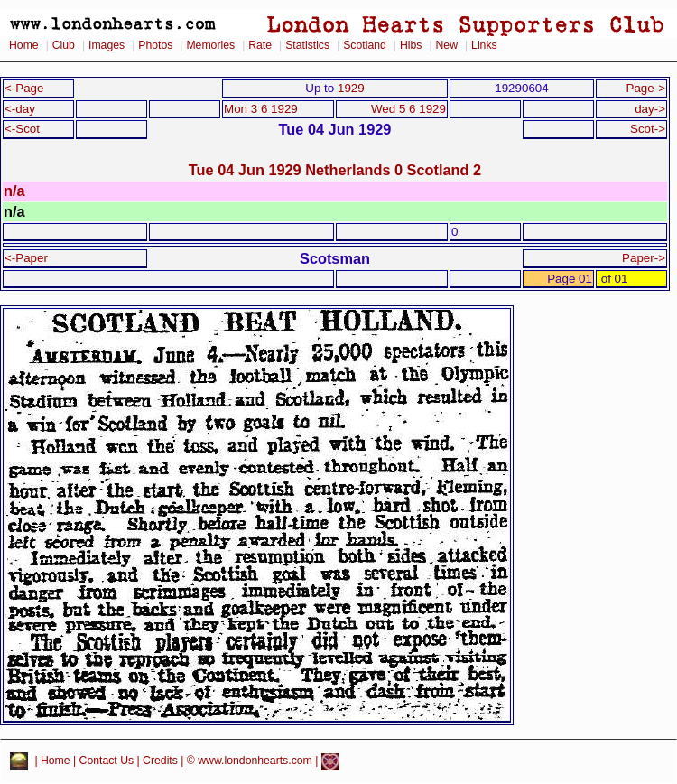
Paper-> (644, 258)
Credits (160, 761)
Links (484, 45)
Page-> (645, 88)
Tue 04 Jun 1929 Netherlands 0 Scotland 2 (335, 170)
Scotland (365, 45)
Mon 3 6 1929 (261, 109)
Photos (155, 45)
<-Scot (22, 129)
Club (64, 45)
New (447, 45)
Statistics (307, 45)
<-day (20, 109)
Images (107, 45)
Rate (260, 45)
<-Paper (26, 258)
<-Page (24, 88)
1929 (351, 88)
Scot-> (648, 129)
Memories (210, 45)
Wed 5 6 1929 (408, 109)
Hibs (411, 45)
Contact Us (107, 761)
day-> (650, 109)
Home (24, 45)
